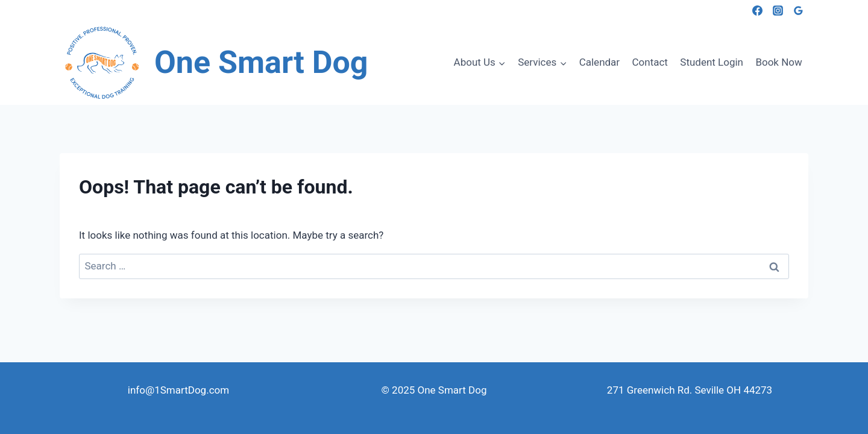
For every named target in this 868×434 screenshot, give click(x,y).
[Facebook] (757, 10)
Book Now (778, 62)
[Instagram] (778, 10)
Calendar (599, 62)
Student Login (712, 62)
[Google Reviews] (798, 10)
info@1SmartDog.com (178, 390)
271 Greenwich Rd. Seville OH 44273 (690, 390)
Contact (650, 62)
